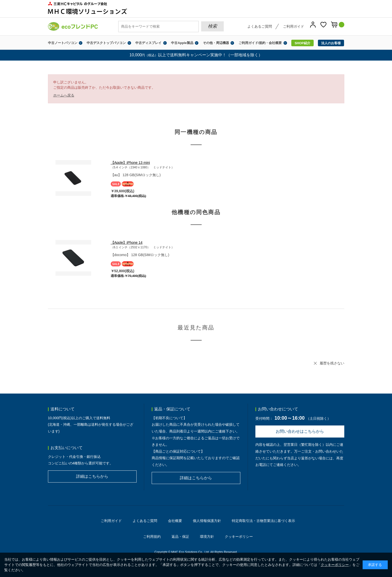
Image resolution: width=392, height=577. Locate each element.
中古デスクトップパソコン (106, 43)
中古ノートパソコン (63, 43)
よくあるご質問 (260, 26)
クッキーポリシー (239, 537)
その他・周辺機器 (216, 43)
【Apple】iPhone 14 (127, 243)
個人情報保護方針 (207, 521)
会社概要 (175, 521)
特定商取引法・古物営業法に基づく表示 (263, 521)
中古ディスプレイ (148, 43)
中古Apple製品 (182, 43)
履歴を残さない (332, 363)
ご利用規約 (152, 537)
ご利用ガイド (294, 26)
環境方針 (207, 537)
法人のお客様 (331, 43)
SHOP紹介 (302, 43)
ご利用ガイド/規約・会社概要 (260, 43)
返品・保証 (180, 537)
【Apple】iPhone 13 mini (130, 163)
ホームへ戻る (64, 95)
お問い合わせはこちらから (300, 431)
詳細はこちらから (92, 476)
